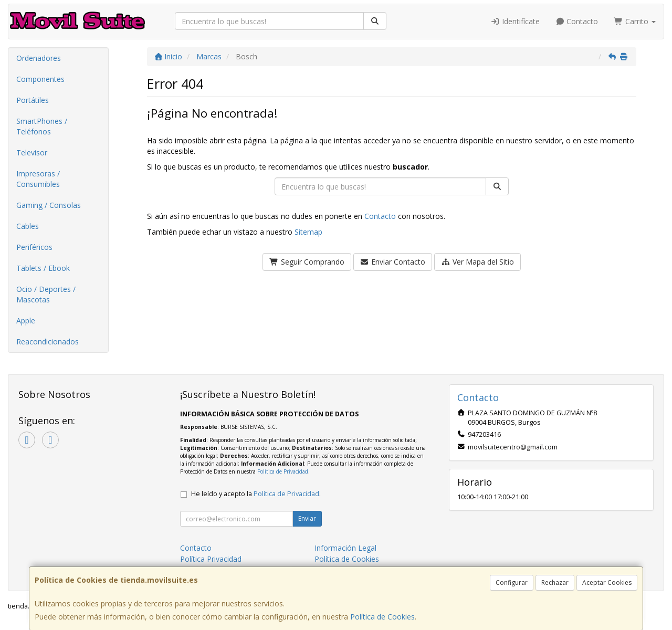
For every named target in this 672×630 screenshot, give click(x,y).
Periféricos (34, 247)
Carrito (635, 21)
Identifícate (515, 21)
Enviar (307, 518)
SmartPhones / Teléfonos (42, 126)
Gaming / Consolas (49, 205)
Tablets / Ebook (43, 268)
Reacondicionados (48, 342)
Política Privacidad (211, 559)
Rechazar (555, 582)
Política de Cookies (382, 617)
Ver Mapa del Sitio (477, 262)
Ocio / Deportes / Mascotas (46, 294)
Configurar (512, 582)
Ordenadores (39, 58)
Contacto (577, 21)
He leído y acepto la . (256, 494)
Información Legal (345, 548)
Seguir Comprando (307, 262)
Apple (26, 321)
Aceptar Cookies (607, 582)
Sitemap (308, 232)
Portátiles (33, 100)
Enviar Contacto (393, 262)
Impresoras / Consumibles (38, 179)
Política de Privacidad (283, 471)
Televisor (32, 153)
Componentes (40, 79)
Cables (28, 226)
